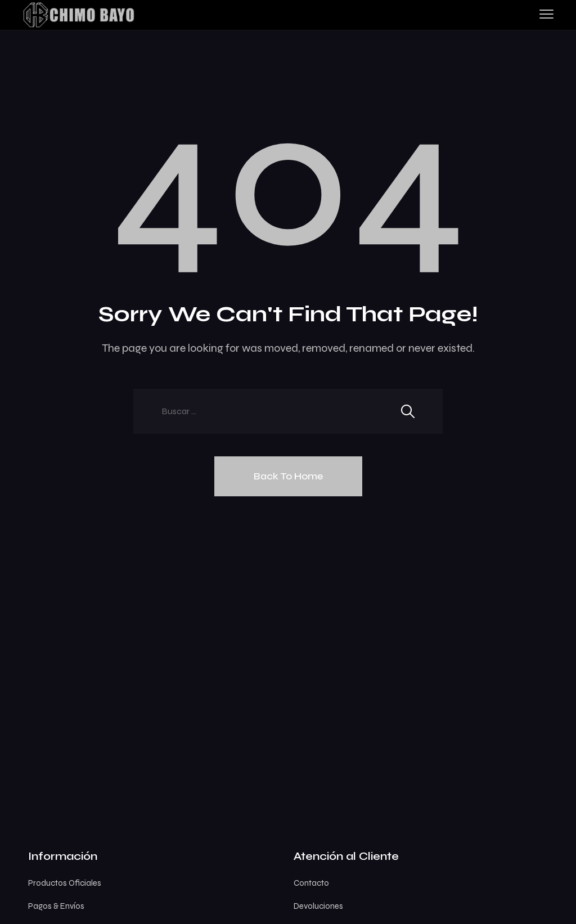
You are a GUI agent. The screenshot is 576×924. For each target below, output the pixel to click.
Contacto (311, 883)
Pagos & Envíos (56, 906)
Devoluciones (318, 906)
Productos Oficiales (65, 883)
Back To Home (288, 476)
